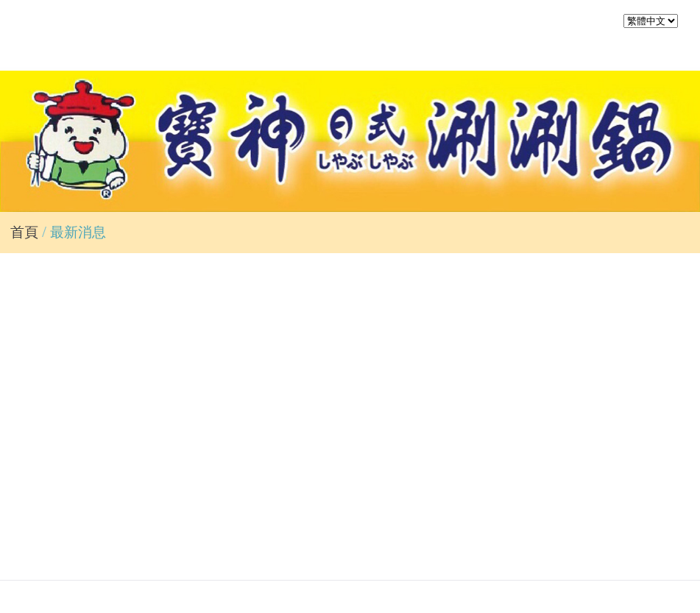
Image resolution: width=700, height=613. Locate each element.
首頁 (24, 233)
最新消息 (78, 233)
